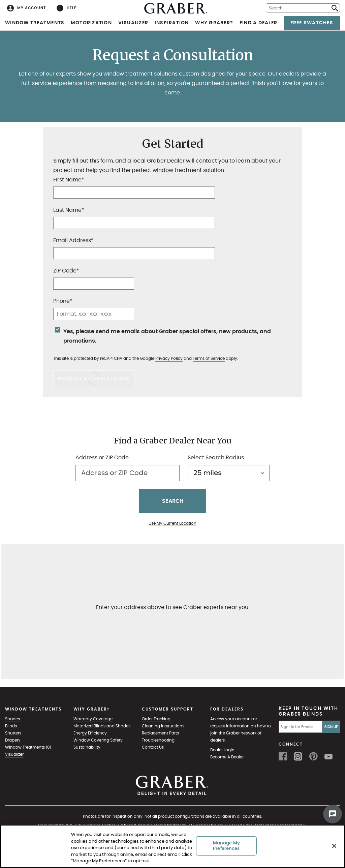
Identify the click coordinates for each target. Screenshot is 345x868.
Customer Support (168, 709)
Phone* (63, 301)
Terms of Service (209, 358)
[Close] (334, 846)
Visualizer (133, 23)
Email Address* (73, 240)
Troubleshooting (158, 740)
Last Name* (69, 210)
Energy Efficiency (90, 733)
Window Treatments (35, 23)
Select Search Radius (216, 458)
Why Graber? (214, 23)
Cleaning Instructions (163, 726)
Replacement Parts (160, 733)
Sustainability (87, 747)
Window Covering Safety (98, 740)
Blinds (11, 726)
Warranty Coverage (93, 719)
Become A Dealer (227, 757)
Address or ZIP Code (102, 458)
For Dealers (227, 709)
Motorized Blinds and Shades (102, 726)
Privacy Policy (169, 358)
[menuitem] (26, 8)
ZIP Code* (66, 271)
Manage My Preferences (226, 846)
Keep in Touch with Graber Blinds (308, 712)
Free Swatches (312, 23)
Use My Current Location (172, 523)
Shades (12, 719)
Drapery (13, 740)
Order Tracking (156, 719)
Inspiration (172, 23)
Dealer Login (222, 750)
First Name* (69, 180)
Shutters (13, 733)
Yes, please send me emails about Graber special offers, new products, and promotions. (167, 336)
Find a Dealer (258, 23)
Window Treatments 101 (28, 747)
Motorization (91, 23)
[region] (172, 846)
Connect (291, 744)
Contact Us (153, 747)
